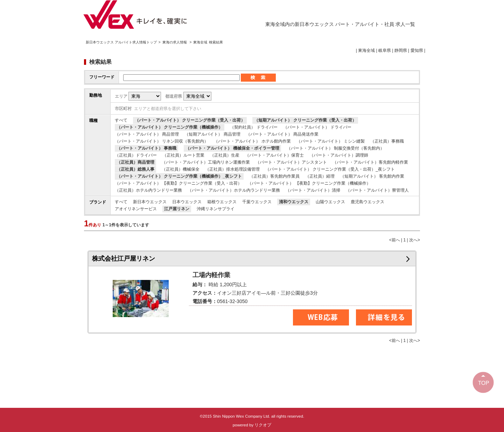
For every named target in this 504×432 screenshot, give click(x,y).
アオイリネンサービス (136, 209)
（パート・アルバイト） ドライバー (317, 127)
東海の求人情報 (175, 42)
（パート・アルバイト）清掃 (313, 190)
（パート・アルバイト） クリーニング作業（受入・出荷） (190, 120)
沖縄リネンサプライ (216, 209)
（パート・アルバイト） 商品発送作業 (282, 134)
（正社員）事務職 (387, 141)
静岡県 (401, 50)
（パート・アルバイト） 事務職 (146, 148)
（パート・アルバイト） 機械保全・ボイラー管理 (232, 148)
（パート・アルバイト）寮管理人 (377, 190)
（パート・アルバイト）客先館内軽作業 (370, 162)
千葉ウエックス (257, 202)
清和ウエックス (294, 202)
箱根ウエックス (222, 202)
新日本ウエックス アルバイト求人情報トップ (121, 42)
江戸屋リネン (177, 209)
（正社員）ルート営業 (183, 155)
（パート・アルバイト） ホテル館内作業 (252, 141)
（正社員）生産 (225, 155)
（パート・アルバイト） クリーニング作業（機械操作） (170, 127)
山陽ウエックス (330, 202)
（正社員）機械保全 (181, 169)
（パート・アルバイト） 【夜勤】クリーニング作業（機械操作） (309, 183)
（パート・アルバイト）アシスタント (291, 162)
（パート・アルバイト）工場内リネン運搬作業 (206, 162)
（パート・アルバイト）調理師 (339, 155)
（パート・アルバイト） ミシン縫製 (331, 141)
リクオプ (263, 425)
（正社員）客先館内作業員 (274, 176)
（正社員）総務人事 (135, 169)
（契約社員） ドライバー (254, 127)
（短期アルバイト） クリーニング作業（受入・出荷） (305, 120)
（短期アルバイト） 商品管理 (212, 134)
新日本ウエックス (150, 202)
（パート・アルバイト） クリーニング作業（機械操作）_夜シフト (179, 176)
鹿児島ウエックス (367, 202)
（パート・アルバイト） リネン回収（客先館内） (162, 141)
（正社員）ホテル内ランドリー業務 (148, 190)
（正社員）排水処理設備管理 (232, 169)
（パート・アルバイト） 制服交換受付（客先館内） (335, 148)
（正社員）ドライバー (136, 155)
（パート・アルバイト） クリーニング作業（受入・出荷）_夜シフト (330, 169)
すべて (121, 120)
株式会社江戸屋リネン (124, 259)
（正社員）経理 (320, 176)
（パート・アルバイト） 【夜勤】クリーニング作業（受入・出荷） (178, 183)
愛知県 (417, 50)
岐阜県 (385, 50)
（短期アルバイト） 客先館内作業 (372, 176)
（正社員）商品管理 (135, 162)
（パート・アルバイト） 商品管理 (147, 134)
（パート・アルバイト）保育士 (274, 155)
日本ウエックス (187, 202)
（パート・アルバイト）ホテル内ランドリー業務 (234, 190)
